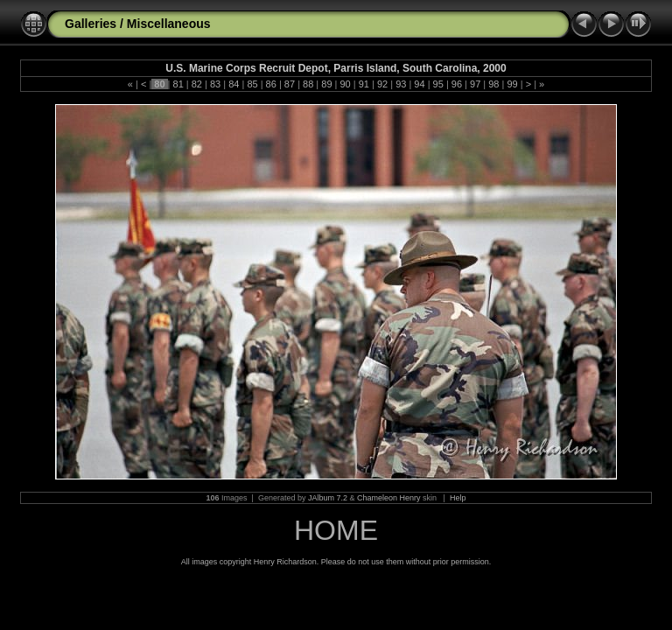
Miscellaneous (169, 24)
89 (326, 84)
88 (308, 84)
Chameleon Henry (389, 498)
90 (345, 84)
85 (252, 84)
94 (419, 84)
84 (234, 84)
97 (475, 84)
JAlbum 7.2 (328, 498)
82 (197, 84)
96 (457, 84)
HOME (336, 530)
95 (438, 84)
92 (382, 84)
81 (178, 84)
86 (271, 84)
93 (401, 84)
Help (458, 498)
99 (512, 84)
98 (493, 84)
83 (215, 84)
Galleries (91, 24)
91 (364, 84)
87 (290, 84)
